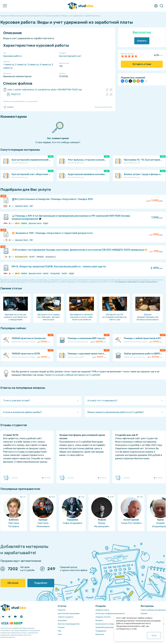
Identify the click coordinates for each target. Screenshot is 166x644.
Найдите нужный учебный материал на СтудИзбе (72, 375)
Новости (62, 610)
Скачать (142, 41)
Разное (61, 627)
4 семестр (45, 65)
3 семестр (33, 65)
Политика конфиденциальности (110, 613)
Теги (60, 634)
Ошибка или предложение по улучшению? (20, 101)
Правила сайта (102, 610)
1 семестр (9, 65)
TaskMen (8, 107)
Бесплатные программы (69, 613)
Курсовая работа (12, 56)
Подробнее (41, 583)
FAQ (60, 631)
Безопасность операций (107, 624)
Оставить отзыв (142, 64)
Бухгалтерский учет (70, 56)
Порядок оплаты (103, 617)
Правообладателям (105, 627)
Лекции (144, 613)
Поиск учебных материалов (153, 610)
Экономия (62, 620)
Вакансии (100, 634)
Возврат (99, 620)
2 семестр (21, 65)
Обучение (13, 583)
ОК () (154, 636)
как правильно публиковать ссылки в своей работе (136, 282)
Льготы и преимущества (69, 624)
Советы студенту (66, 617)
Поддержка (101, 631)
